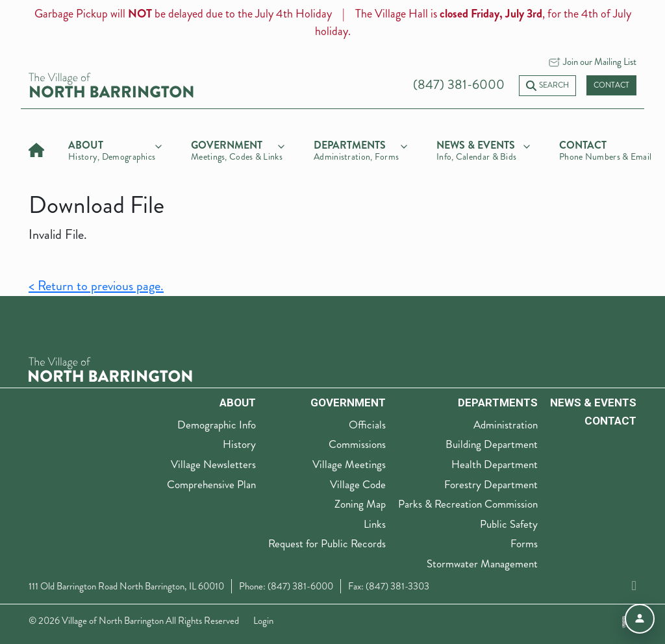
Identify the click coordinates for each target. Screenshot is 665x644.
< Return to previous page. (96, 286)
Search (547, 85)
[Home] (36, 148)
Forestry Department (491, 484)
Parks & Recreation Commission (468, 504)
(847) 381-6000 (459, 85)
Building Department (492, 444)
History (239, 444)
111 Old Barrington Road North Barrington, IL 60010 (126, 586)
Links (375, 524)
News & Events (593, 402)
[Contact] (606, 149)
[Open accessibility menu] (640, 619)
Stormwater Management (482, 563)
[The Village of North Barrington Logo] (110, 368)
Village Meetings (349, 464)
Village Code (358, 484)
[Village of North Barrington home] (111, 84)
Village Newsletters (213, 464)
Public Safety (509, 524)
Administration (506, 425)
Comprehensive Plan (211, 484)
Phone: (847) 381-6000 (286, 586)
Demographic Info (217, 425)
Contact (611, 85)
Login (263, 621)
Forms (524, 543)
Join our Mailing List (600, 62)
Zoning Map (360, 504)
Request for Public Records (327, 543)
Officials (367, 425)
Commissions (357, 444)
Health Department (495, 464)
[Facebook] (634, 586)
